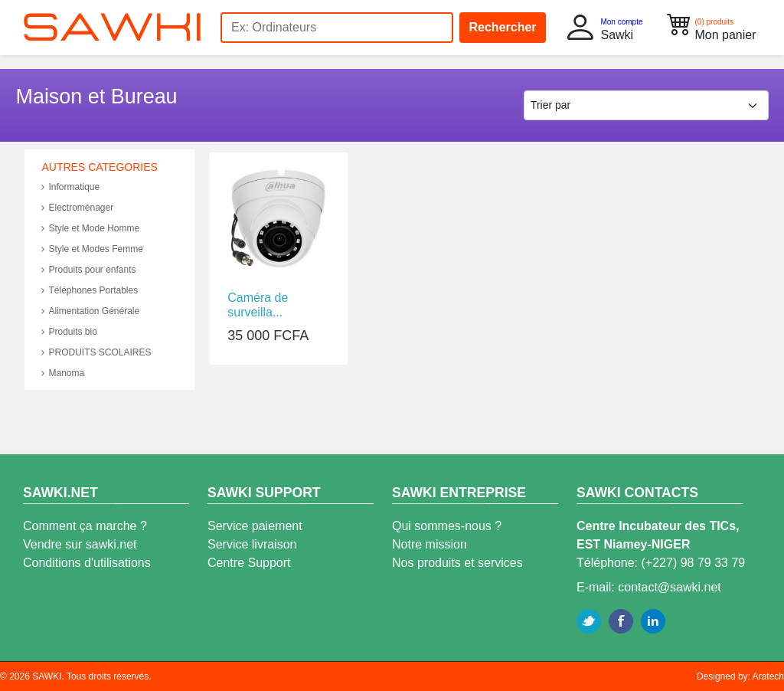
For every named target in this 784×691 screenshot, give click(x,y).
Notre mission (430, 544)
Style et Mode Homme (90, 228)
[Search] (337, 28)
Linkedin (653, 621)
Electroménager (77, 208)
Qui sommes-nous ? (447, 526)
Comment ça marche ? (85, 526)
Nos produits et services (457, 563)
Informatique (70, 187)
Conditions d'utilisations (87, 563)
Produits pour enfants (88, 270)
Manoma (63, 373)
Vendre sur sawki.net (80, 544)
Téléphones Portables (90, 290)
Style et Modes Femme (92, 249)
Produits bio (69, 332)
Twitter (589, 621)
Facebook (621, 621)
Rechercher (503, 27)
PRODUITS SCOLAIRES (96, 352)
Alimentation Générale (90, 311)
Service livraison (252, 544)
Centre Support (249, 563)
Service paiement (255, 526)
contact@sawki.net (670, 587)
